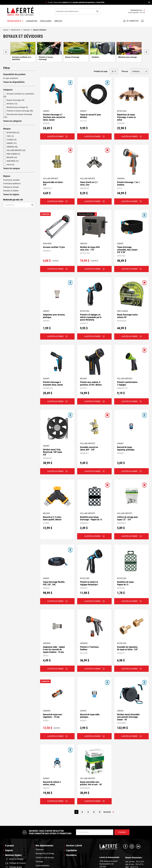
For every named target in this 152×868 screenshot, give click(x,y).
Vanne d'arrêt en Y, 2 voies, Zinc (89, 184)
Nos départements (44, 845)
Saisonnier (28, 30)
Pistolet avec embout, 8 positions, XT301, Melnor (91, 383)
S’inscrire (122, 832)
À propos (10, 845)
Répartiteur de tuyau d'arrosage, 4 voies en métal (126, 117)
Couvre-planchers (42, 866)
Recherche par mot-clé (13, 200)
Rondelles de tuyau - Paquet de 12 (126, 583)
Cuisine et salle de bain (45, 858)
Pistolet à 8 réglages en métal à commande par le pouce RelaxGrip (91, 317)
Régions (7, 176)
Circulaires (46, 21)
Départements (17, 30)
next (146, 52)
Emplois (58, 21)
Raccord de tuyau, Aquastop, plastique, (126, 448)
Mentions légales (13, 855)
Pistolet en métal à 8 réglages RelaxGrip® (89, 583)
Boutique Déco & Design (45, 853)
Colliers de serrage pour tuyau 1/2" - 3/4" (127, 518)
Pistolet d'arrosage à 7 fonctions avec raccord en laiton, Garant (54, 117)
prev (6, 52)
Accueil (7, 30)
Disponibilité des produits (14, 74)
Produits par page (101, 71)
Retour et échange (14, 859)
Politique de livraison (15, 863)
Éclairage (39, 862)
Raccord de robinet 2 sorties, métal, (52, 783)
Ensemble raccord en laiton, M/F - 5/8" (89, 448)
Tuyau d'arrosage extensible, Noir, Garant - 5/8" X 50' (128, 250)
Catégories (8, 90)
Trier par (125, 71)
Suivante (107, 812)
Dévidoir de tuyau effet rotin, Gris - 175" (90, 248)
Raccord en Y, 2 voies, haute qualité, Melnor (52, 518)
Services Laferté (74, 845)
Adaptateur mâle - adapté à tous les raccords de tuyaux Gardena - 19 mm (54, 649)
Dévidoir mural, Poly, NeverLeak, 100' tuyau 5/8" (52, 452)
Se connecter (131, 21)
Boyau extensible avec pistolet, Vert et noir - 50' (91, 783)
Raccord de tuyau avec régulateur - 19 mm (53, 716)
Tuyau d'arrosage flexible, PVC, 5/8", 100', (54, 583)
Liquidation (31, 21)
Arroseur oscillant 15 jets (54, 247)
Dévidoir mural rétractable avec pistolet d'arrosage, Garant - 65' (128, 717)
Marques (7, 129)
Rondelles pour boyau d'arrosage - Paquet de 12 (91, 518)
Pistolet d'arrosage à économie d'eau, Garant (53, 383)
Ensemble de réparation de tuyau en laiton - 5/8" (127, 648)
